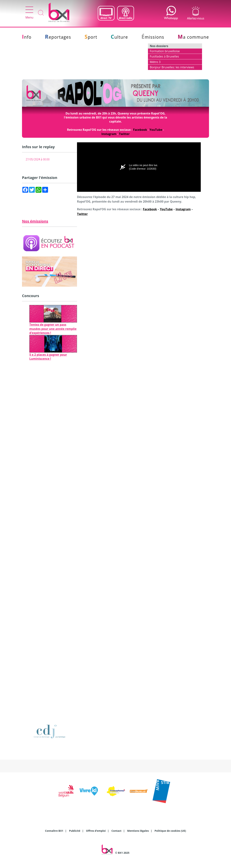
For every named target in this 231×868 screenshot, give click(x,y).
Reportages (58, 37)
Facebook (140, 130)
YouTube (156, 130)
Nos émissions (35, 221)
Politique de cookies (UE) (170, 831)
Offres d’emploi (96, 831)
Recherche (41, 13)
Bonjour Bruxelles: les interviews (172, 67)
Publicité (75, 831)
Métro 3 (155, 62)
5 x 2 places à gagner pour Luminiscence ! (48, 357)
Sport (91, 37)
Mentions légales (138, 831)
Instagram (109, 134)
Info (27, 37)
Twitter (124, 134)
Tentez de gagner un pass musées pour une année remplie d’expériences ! (53, 329)
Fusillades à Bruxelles (164, 56)
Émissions (153, 37)
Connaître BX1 (54, 831)
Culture (119, 37)
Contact (117, 831)
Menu (29, 13)
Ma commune (193, 37)
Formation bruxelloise (165, 51)
